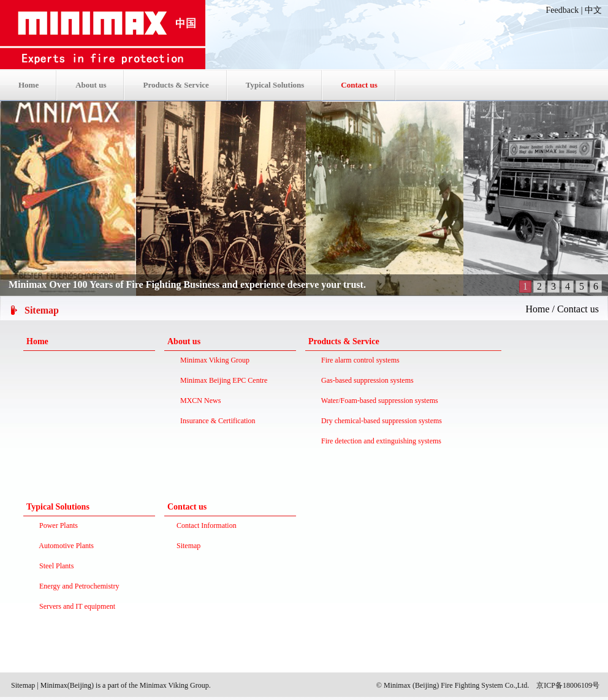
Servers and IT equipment (75, 606)
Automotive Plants (65, 546)
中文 (593, 10)
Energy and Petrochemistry (77, 586)
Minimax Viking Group (213, 360)
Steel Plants (55, 566)
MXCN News (199, 401)
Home (537, 309)
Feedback (563, 10)
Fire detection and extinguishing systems (379, 441)
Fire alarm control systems (359, 360)
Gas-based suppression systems (366, 380)
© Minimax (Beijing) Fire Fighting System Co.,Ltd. (453, 685)
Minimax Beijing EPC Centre (222, 380)
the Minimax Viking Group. (169, 685)
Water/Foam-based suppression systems (378, 401)
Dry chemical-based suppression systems (380, 421)
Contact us (578, 309)
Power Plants (57, 525)
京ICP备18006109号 (568, 685)
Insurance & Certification (216, 421)
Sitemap (23, 685)
